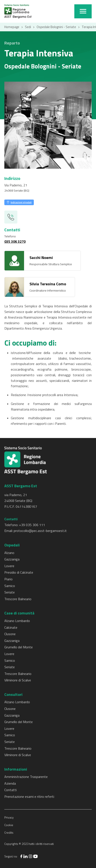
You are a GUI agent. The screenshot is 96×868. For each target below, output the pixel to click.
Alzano (9, 553)
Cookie (9, 825)
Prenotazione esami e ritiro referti (29, 797)
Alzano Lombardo (17, 621)
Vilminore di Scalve (18, 680)
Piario (8, 579)
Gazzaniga (12, 559)
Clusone (10, 634)
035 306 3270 (15, 241)
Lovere (9, 566)
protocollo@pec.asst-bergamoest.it (40, 531)
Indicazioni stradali (21, 202)
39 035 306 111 (33, 525)
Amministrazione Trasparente (26, 777)
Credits (9, 832)
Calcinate (11, 627)
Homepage (12, 27)
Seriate (10, 592)
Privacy (9, 817)
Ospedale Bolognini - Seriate (56, 27)
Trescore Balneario (18, 599)
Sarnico (10, 586)
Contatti (11, 790)
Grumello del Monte (19, 647)
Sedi (28, 27)
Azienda (10, 783)
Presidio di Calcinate (19, 572)
